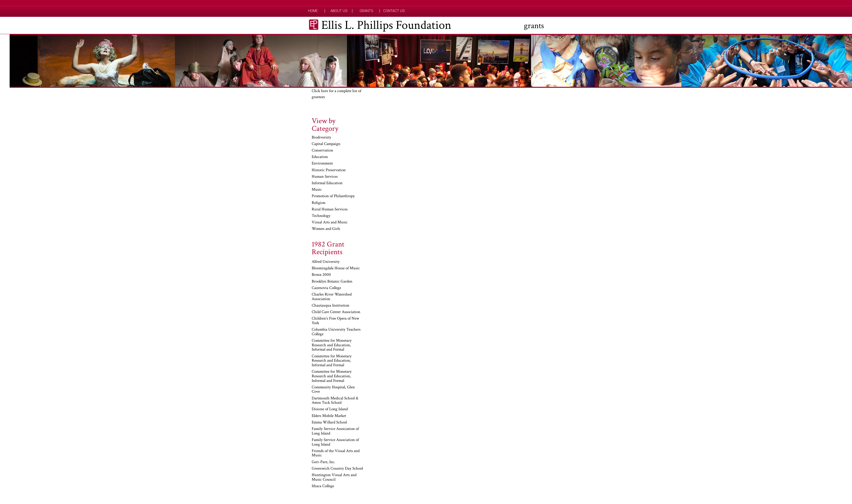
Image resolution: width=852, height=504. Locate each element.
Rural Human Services (330, 209)
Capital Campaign (326, 144)
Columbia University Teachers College (336, 332)
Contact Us (394, 11)
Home (313, 11)
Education (320, 157)
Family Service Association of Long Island (335, 431)
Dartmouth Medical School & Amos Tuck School (335, 401)
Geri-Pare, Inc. (323, 462)
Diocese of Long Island (330, 409)
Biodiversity (321, 138)
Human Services (325, 177)
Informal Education (327, 183)
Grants (366, 11)
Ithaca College (323, 486)
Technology (321, 216)
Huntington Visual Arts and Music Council (334, 477)
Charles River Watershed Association (332, 297)
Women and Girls (326, 229)
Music (317, 190)
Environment (322, 164)
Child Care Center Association (336, 312)
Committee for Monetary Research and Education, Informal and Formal (332, 345)
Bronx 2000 (321, 275)
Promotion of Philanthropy (333, 196)
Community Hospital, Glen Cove (333, 390)
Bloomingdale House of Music (336, 268)
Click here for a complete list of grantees (336, 94)
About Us (339, 11)
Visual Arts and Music (330, 222)
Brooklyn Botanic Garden (332, 282)
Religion (319, 203)
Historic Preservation (329, 170)
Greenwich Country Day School (337, 469)
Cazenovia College (326, 288)
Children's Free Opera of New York (335, 321)
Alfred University (326, 262)
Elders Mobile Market (329, 416)
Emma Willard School (329, 422)
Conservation (322, 151)
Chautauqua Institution (330, 306)
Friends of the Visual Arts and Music (336, 453)
